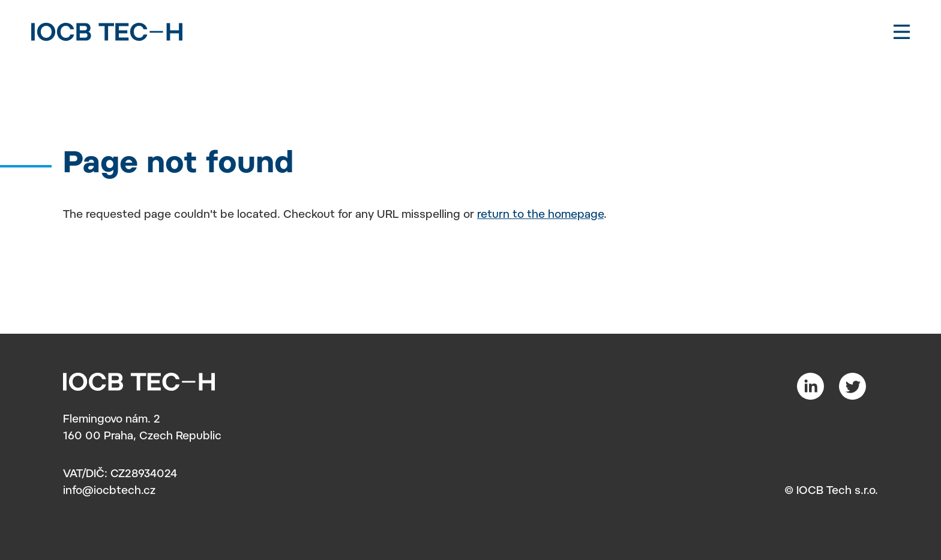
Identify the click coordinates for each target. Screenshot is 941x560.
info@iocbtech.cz (109, 492)
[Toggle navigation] (902, 32)
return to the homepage (540, 215)
